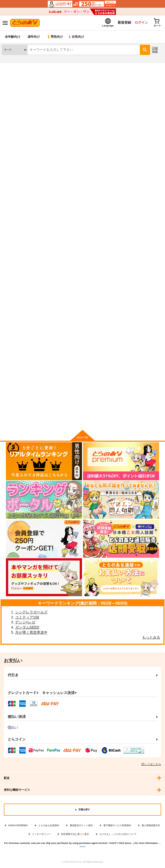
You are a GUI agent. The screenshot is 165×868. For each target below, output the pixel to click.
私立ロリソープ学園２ (74, 368)
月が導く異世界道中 (31, 633)
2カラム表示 (150, 132)
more (82, 847)
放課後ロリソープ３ (17, 230)
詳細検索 (155, 50)
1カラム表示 (158, 132)
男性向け (55, 37)
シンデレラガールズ (31, 612)
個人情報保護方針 (151, 826)
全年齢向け (13, 37)
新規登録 (122, 23)
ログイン (140, 23)
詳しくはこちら (151, 764)
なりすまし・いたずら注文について (118, 835)
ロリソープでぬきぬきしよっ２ (135, 369)
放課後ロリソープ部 (127, 230)
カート (27, 276)
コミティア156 (27, 618)
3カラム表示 (141, 132)
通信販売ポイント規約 (81, 826)
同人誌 (30, 66)
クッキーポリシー (41, 835)
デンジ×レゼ (25, 623)
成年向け (34, 37)
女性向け (77, 37)
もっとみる (151, 638)
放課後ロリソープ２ (72, 230)
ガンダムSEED (27, 628)
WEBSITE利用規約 (18, 826)
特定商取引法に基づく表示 (75, 835)
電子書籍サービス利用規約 (117, 826)
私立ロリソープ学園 (17, 368)
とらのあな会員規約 (49, 826)
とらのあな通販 (12, 66)
